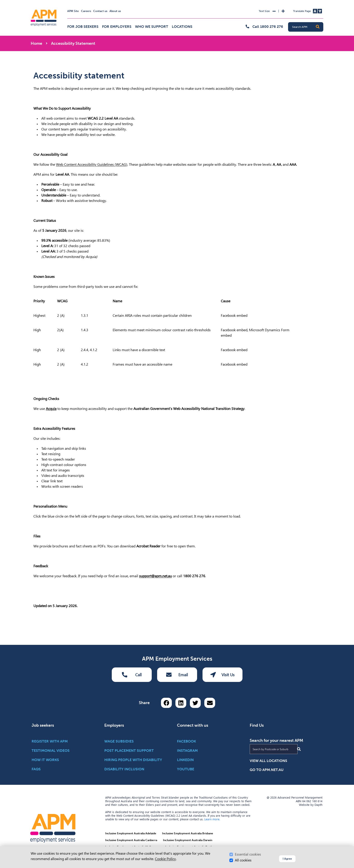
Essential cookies (248, 854)
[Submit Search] (299, 749)
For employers (117, 27)
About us (115, 11)
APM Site (73, 11)
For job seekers (83, 27)
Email (177, 675)
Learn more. (212, 819)
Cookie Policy (165, 859)
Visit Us (222, 675)
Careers (86, 11)
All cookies (243, 860)
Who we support (152, 27)
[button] (318, 27)
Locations (182, 27)
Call (132, 675)
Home (36, 43)
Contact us (100, 11)
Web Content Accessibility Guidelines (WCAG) (92, 164)
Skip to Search (30, 2)
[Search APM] (307, 27)
